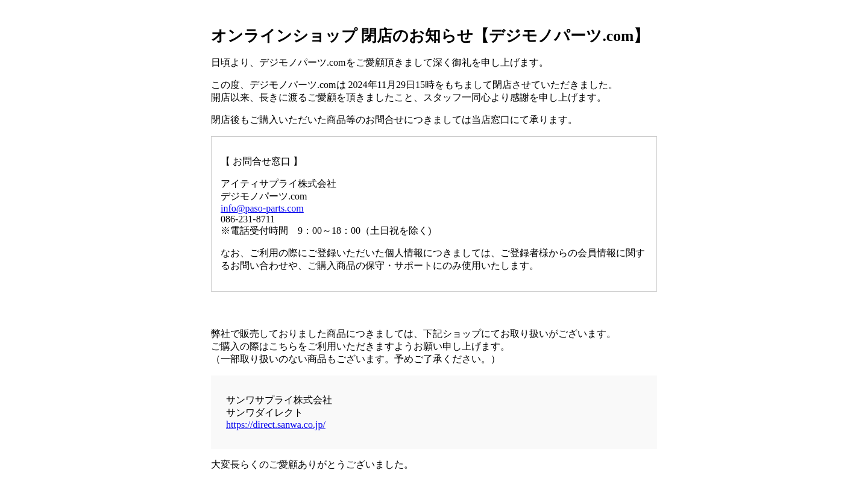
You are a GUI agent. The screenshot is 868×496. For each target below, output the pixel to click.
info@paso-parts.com (262, 208)
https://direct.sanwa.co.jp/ (276, 425)
